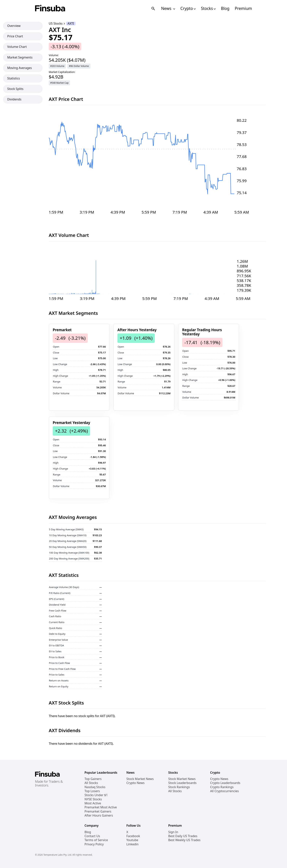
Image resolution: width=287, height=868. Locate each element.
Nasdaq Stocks (95, 787)
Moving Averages (20, 68)
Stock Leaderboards (182, 783)
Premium (243, 8)
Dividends (14, 99)
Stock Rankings (179, 787)
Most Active (93, 803)
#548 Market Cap (59, 83)
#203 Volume (57, 66)
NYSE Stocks (93, 799)
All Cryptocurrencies (224, 791)
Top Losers (92, 791)
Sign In (173, 832)
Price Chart (15, 36)
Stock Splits (15, 89)
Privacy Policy (94, 844)
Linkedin (132, 844)
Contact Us (92, 836)
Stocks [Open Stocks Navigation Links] (208, 8)
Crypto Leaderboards (225, 783)
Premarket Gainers (98, 811)
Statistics (14, 78)
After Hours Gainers (99, 816)
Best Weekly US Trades (184, 840)
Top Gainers (93, 779)
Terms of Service (96, 840)
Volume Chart (17, 47)
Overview (14, 26)
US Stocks (56, 24)
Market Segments (20, 57)
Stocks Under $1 (96, 795)
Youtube (132, 840)
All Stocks (91, 783)
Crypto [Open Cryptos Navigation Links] (188, 8)
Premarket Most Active (101, 807)
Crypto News (135, 783)
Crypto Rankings (222, 787)
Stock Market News (140, 779)
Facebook (133, 836)
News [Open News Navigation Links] (168, 8)
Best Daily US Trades (183, 836)
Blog (225, 8)
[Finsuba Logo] (50, 8)
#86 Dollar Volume (79, 66)
